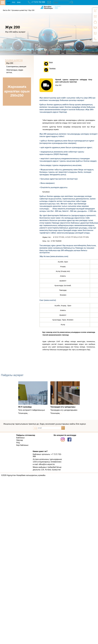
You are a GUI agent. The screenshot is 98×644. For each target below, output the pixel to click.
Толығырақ (23, 413)
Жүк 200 (31, 10)
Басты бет (7, 10)
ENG (19, 2)
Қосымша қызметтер (19, 10)
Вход (51, 62)
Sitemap (20, 440)
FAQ (18, 443)
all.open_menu (3, 3)
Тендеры (52, 68)
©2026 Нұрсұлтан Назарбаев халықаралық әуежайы (23, 475)
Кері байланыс (22, 445)
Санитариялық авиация (16, 67)
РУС (14, 2)
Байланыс (20, 438)
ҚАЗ (9, 3)
